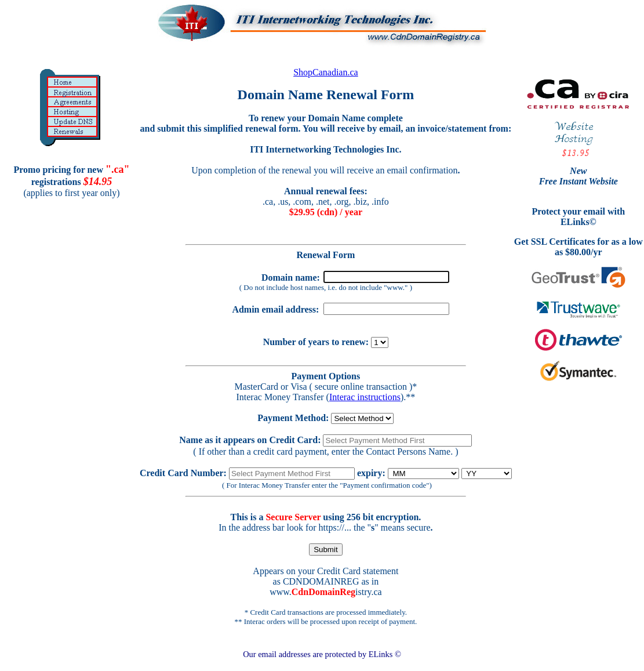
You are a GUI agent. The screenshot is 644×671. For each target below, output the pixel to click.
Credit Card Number (182, 473)
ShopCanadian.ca (326, 72)
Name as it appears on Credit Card (248, 440)
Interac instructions (365, 397)
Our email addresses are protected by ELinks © (322, 654)
